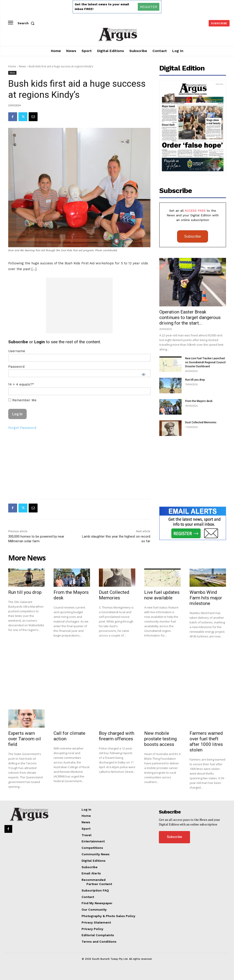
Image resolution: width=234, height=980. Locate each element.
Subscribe (193, 236)
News (22, 66)
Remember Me (22, 400)
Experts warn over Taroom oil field (25, 739)
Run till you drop (195, 380)
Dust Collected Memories (201, 422)
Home (12, 66)
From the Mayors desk (199, 401)
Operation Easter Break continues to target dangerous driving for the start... (190, 317)
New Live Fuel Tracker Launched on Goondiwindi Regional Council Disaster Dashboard (205, 362)
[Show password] (144, 374)
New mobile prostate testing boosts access (160, 739)
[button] (27, 23)
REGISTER (149, 7)
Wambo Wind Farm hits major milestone (206, 598)
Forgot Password (22, 428)
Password (16, 367)
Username (17, 351)
